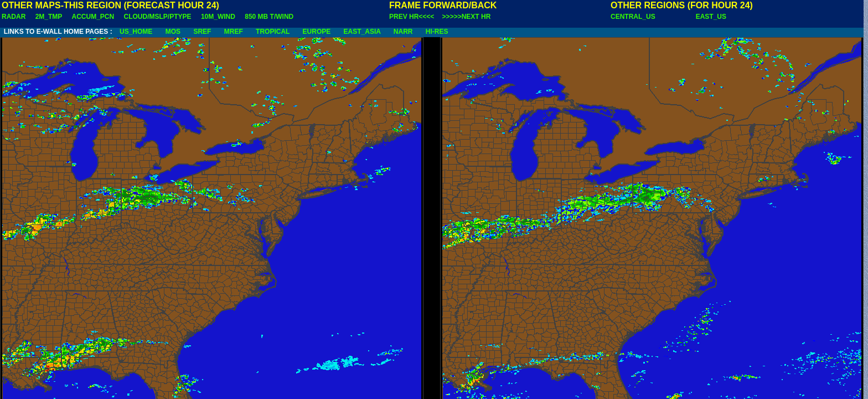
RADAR (14, 17)
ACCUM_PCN (93, 17)
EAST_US (711, 17)
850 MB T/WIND (269, 17)
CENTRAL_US (633, 17)
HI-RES (437, 32)
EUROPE (317, 32)
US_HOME (136, 32)
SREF (202, 32)
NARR (403, 32)
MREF (234, 32)
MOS (173, 32)
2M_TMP (49, 17)
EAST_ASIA (362, 32)
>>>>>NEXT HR (467, 17)
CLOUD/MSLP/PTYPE (158, 17)
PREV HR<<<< (412, 17)
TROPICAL (273, 32)
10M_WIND (218, 17)
